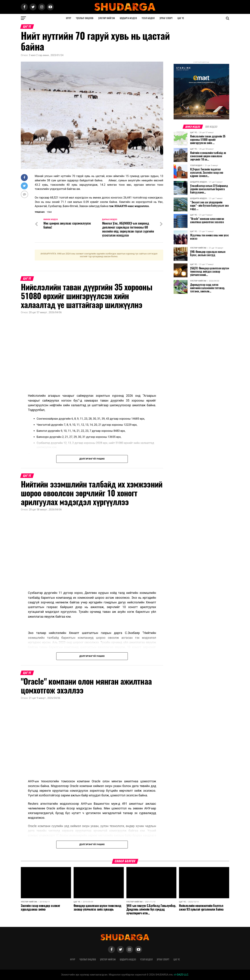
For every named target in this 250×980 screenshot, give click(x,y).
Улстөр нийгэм (107, 18)
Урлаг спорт (166, 18)
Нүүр (68, 18)
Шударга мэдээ (128, 18)
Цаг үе (181, 18)
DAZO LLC (181, 975)
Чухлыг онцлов (85, 18)
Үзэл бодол (148, 18)
